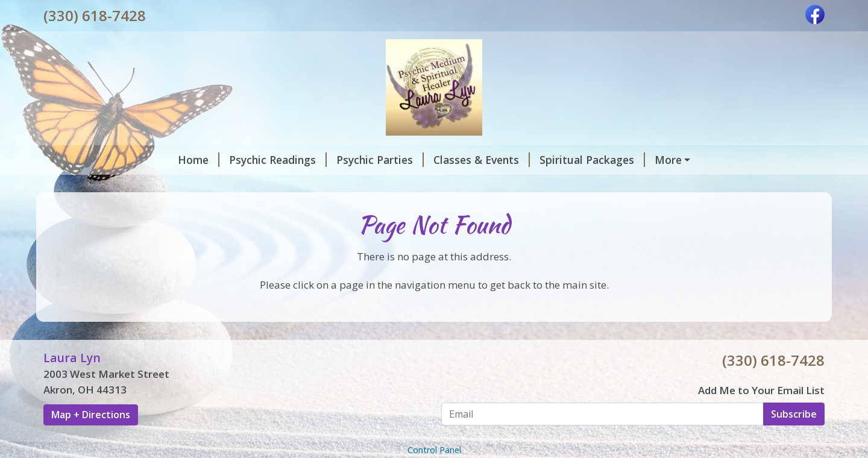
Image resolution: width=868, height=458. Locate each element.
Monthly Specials (511, 185)
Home (74, 160)
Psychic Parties (255, 160)
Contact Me (264, 185)
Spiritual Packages (467, 160)
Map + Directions (91, 441)
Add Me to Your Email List (761, 416)
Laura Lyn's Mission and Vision (136, 185)
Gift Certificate (414, 185)
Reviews (335, 185)
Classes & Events (357, 160)
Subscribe (794, 439)
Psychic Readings (153, 160)
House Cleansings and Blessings (617, 160)
